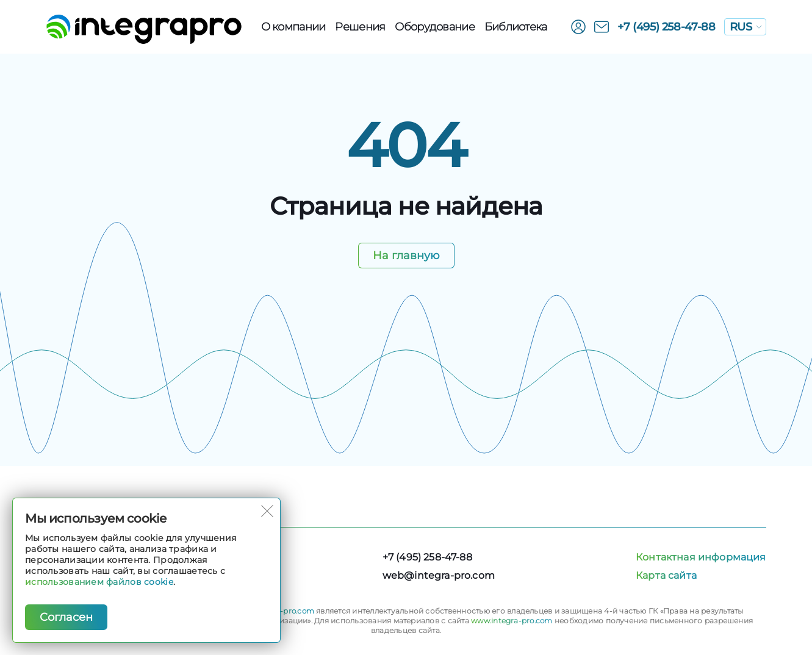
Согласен (66, 617)
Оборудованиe (434, 27)
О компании (293, 27)
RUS (746, 27)
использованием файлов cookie (99, 582)
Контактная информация (701, 557)
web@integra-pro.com (439, 575)
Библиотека (516, 27)
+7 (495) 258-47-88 (666, 27)
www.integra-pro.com (512, 621)
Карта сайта (666, 575)
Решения (360, 27)
